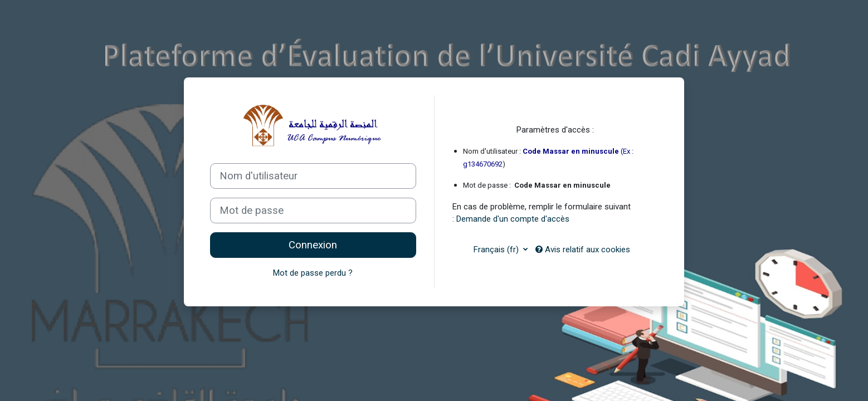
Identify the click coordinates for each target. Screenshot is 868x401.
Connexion (313, 245)
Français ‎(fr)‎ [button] (497, 250)
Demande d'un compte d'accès (513, 219)
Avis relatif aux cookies (583, 250)
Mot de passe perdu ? (313, 273)
